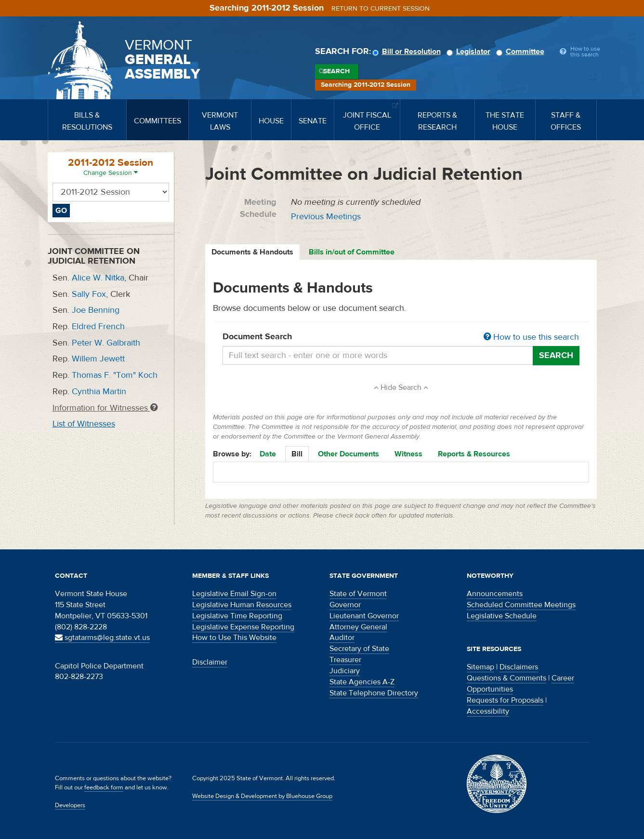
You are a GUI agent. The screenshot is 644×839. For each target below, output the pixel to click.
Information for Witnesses (105, 408)
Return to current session (381, 9)
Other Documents (348, 454)
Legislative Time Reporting (237, 616)
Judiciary (345, 671)
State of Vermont (358, 594)
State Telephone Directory (374, 693)
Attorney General (358, 627)
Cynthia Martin (99, 392)
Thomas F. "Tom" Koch (115, 375)
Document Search (401, 337)
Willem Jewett (98, 359)
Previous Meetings (326, 217)
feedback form (104, 787)
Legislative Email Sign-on (234, 594)
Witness (408, 454)
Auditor (342, 638)
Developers (70, 805)
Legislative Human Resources (242, 605)
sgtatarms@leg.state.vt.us (102, 638)
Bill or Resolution (408, 52)
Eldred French (98, 326)
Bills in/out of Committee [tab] (352, 252)
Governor (345, 605)
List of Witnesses (84, 424)
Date (268, 454)
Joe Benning (96, 310)
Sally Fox (89, 294)
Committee (522, 52)
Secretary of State (359, 649)
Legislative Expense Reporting (243, 627)
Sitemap (480, 667)
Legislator (470, 52)
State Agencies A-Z (362, 682)
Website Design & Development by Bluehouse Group (262, 796)
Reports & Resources (474, 454)
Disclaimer (210, 662)
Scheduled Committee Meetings (521, 605)
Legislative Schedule (502, 616)
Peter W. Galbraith (106, 343)
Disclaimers (519, 667)
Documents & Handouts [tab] (252, 252)
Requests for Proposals (505, 700)
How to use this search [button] (531, 337)
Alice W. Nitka (98, 278)
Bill (297, 454)
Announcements (495, 594)
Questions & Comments (506, 678)
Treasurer (345, 660)
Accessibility (488, 711)
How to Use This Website (234, 638)
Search (336, 71)
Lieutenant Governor (364, 616)
